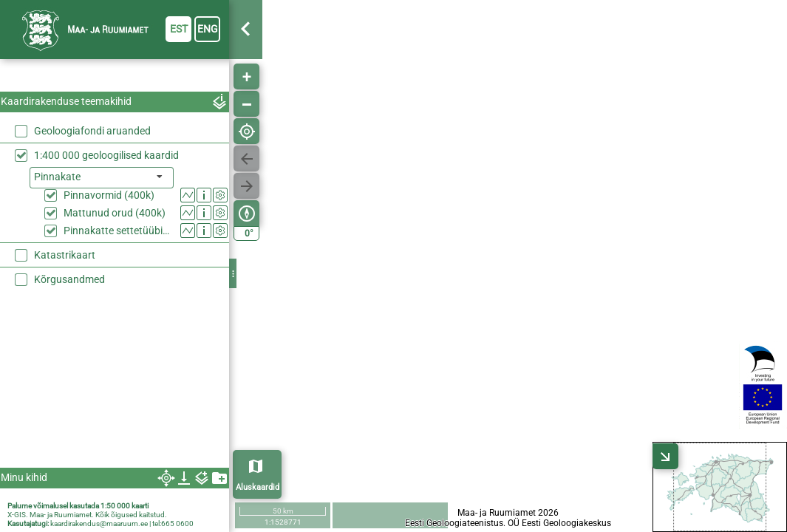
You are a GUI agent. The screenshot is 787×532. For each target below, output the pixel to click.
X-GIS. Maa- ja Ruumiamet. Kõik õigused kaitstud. (87, 515)
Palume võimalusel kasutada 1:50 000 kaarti (78, 506)
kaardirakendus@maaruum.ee (99, 524)
